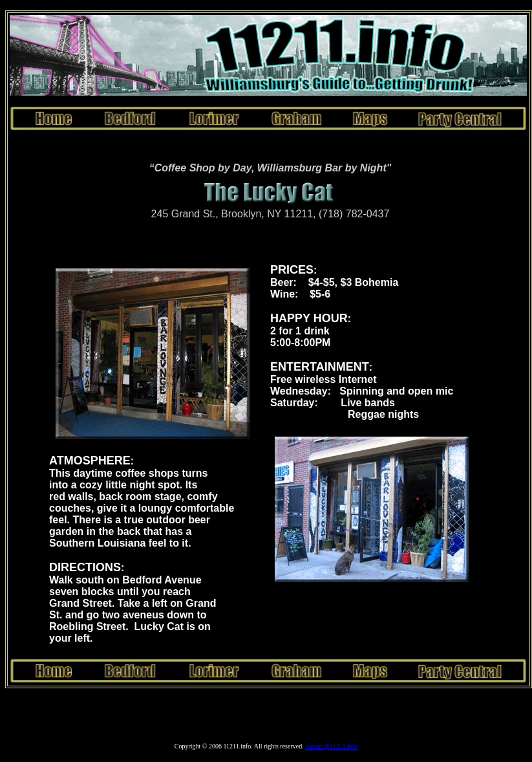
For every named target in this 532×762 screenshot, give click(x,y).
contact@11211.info (331, 748)
